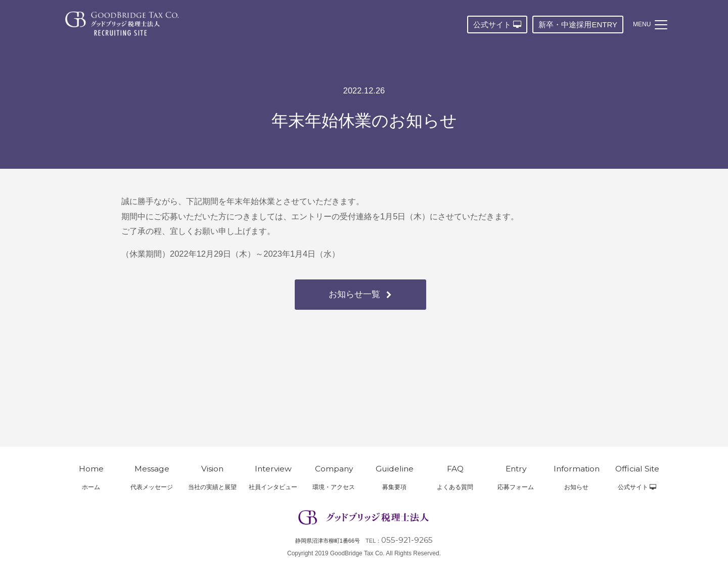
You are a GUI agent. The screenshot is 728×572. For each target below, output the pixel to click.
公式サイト (497, 25)
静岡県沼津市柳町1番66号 (328, 541)
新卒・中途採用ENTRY (578, 25)
